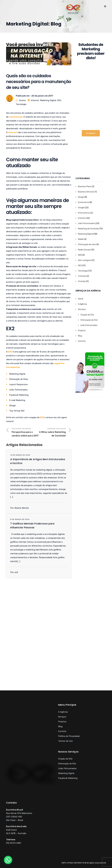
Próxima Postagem (52, 433)
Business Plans (85, 187)
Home (81, 299)
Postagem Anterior (25, 433)
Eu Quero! (91, 133)
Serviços (82, 309)
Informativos (84, 213)
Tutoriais (82, 276)
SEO (59, 100)
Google (81, 208)
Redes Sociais (84, 250)
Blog (80, 336)
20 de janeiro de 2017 (42, 96)
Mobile (81, 239)
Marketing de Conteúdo (88, 229)
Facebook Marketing (68, 778)
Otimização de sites (87, 244)
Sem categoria (85, 260)
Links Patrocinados (86, 223)
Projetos (82, 331)
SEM (80, 255)
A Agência (82, 304)
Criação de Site (87, 315)
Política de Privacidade (69, 736)
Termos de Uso (65, 741)
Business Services (86, 192)
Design (81, 197)
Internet (35, 100)
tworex (22, 100)
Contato (82, 341)
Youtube (82, 281)
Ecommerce (83, 202)
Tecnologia (21, 104)
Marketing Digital (48, 100)
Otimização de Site (89, 320)
